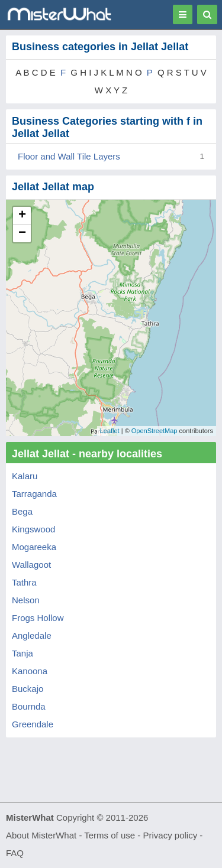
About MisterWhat (41, 835)
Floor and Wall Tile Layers (69, 156)
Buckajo (28, 689)
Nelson (26, 600)
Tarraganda (34, 494)
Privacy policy (170, 835)
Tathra (24, 582)
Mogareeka (34, 547)
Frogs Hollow (38, 618)
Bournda (29, 706)
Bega (22, 511)
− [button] (22, 233)
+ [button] (22, 216)
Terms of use (110, 835)
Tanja (22, 653)
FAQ (15, 853)
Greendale (33, 724)
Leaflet (110, 431)
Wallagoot (31, 565)
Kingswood (33, 529)
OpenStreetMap (155, 431)
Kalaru (25, 476)
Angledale (32, 635)
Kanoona (30, 671)
